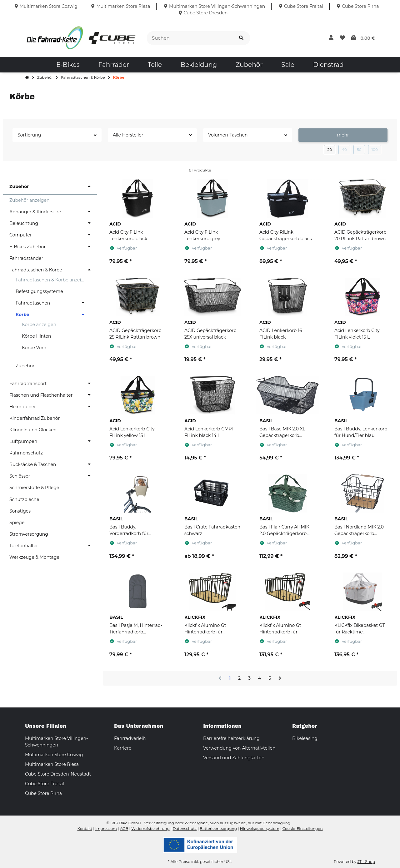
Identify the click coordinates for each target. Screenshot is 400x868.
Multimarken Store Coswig (54, 755)
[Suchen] (190, 38)
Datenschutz (185, 828)
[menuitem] (68, 65)
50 (359, 149)
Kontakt (85, 828)
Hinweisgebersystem (260, 828)
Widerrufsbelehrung (150, 828)
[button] (331, 38)
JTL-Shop (366, 862)
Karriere (123, 748)
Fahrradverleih (130, 738)
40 (344, 149)
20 (330, 149)
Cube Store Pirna (43, 793)
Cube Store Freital (45, 784)
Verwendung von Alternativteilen (239, 748)
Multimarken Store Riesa (52, 764)
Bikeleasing (305, 738)
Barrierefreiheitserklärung (231, 738)
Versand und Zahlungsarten (234, 758)
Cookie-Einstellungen (303, 828)
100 (375, 149)
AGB (124, 828)
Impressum (106, 828)
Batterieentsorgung (218, 828)
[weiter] (280, 678)
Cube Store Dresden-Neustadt (58, 774)
